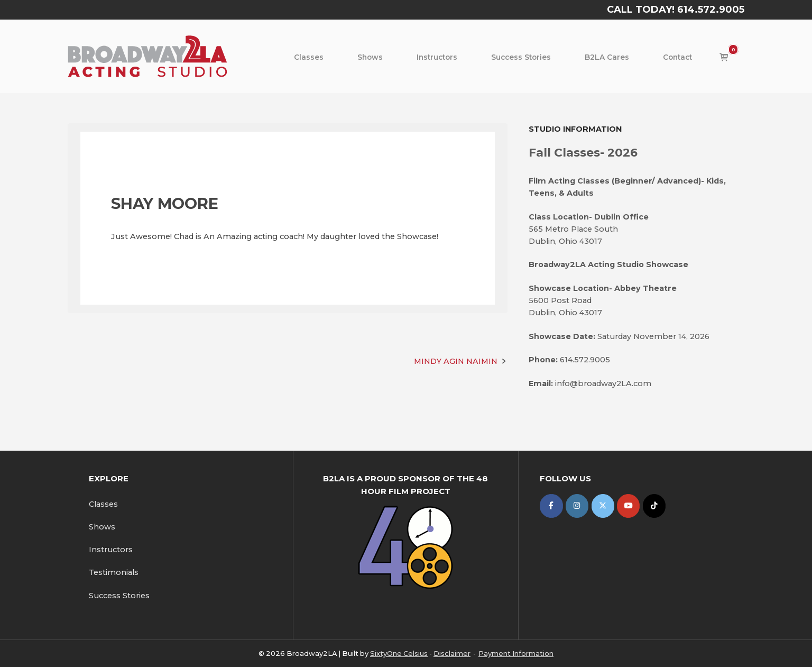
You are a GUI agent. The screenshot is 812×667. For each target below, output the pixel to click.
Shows (370, 57)
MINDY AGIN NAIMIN (456, 361)
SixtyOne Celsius (399, 653)
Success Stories (521, 57)
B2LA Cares (607, 57)
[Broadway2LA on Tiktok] (654, 506)
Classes (309, 57)
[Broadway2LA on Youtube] (628, 506)
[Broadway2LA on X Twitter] (603, 506)
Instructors (437, 57)
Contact (677, 57)
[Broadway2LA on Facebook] (551, 506)
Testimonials (114, 572)
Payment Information (516, 653)
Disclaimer (452, 653)
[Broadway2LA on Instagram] (577, 506)
